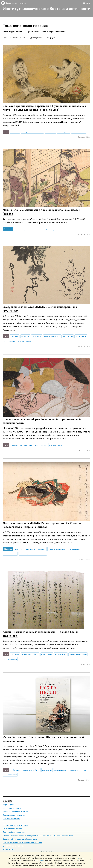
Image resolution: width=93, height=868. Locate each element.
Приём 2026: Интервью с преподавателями (47, 32)
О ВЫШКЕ (7, 801)
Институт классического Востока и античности (47, 8)
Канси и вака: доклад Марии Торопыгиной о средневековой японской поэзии (42, 421)
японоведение (64, 132)
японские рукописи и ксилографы (33, 554)
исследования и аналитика (32, 132)
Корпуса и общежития (11, 818)
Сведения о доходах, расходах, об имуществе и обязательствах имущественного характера (38, 836)
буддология (37, 336)
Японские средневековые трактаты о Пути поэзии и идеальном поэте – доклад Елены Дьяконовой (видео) (44, 108)
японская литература (78, 654)
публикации (15, 770)
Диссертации (36, 38)
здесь (78, 858)
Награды (51, 38)
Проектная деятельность (14, 38)
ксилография (30, 549)
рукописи (42, 549)
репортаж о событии (30, 654)
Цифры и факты (8, 805)
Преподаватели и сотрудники (14, 815)
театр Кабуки (81, 336)
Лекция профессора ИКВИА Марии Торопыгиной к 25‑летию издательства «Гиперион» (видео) (43, 525)
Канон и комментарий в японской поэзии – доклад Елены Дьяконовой (40, 634)
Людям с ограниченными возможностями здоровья (22, 842)
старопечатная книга (57, 549)
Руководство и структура (12, 808)
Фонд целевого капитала (12, 829)
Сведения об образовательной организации (20, 839)
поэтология (50, 132)
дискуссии (15, 132)
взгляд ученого (31, 229)
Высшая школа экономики (16, 3)
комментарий (47, 654)
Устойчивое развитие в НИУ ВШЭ (15, 812)
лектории (19, 229)
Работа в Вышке (8, 849)
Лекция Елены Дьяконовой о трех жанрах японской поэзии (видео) (41, 212)
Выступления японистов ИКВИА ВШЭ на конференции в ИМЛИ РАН (40, 309)
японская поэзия (79, 132)
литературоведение (52, 336)
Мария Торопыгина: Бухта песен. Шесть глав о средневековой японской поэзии (43, 739)
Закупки (5, 822)
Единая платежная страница (13, 846)
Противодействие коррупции (14, 832)
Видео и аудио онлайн (12, 32)
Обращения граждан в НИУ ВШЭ (15, 825)
